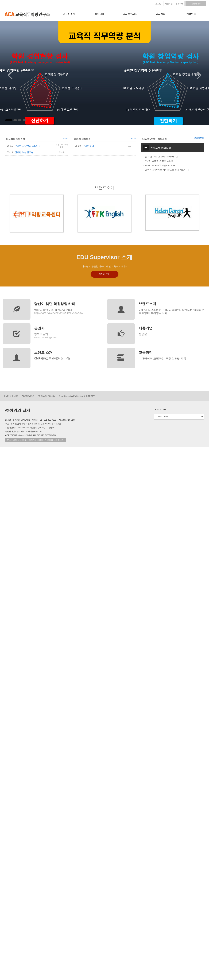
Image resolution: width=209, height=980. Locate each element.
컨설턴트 (191, 14)
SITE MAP (91, 396)
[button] (7, 73)
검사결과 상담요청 (24, 152)
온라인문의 (88, 146)
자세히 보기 (105, 274)
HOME (6, 396)
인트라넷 (179, 4)
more (66, 138)
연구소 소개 (69, 14)
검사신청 (161, 14)
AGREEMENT (28, 396)
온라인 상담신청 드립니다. (28, 146)
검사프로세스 (130, 14)
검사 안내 (99, 14)
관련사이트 (196, 3)
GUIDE (15, 396)
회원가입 (169, 4)
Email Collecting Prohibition (71, 396)
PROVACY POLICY (46, 396)
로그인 (158, 4)
